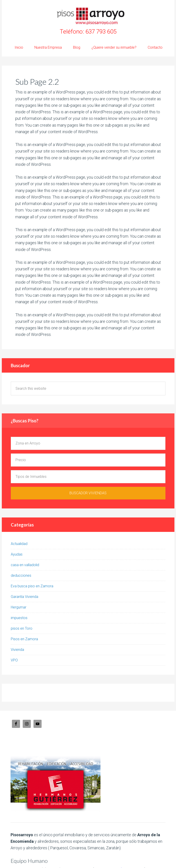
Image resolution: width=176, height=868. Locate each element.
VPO (14, 660)
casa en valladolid (25, 565)
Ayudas (17, 554)
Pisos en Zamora (24, 639)
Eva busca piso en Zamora (32, 586)
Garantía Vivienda (25, 597)
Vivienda (17, 650)
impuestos (19, 618)
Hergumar (19, 607)
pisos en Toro (22, 628)
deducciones (21, 575)
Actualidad (19, 544)
